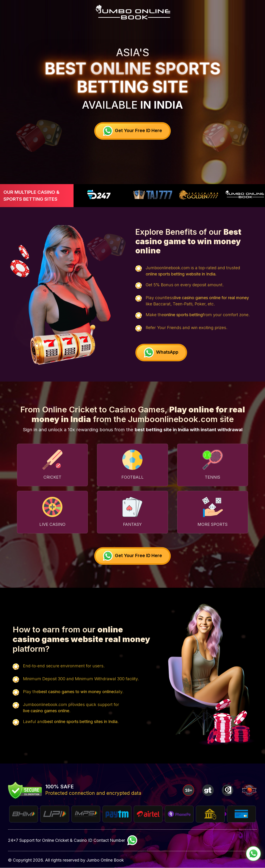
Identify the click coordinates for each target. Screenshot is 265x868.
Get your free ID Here (132, 131)
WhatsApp (162, 352)
